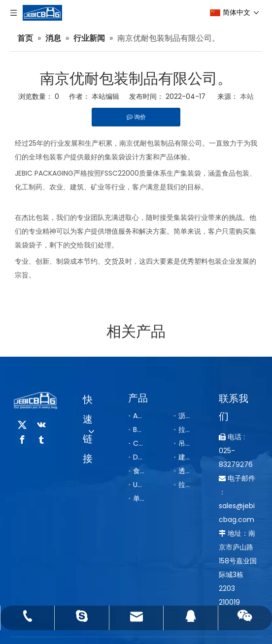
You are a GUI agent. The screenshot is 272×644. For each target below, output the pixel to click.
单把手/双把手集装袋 (138, 498)
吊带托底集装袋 (184, 443)
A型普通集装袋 (138, 416)
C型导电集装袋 (138, 443)
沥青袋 (184, 416)
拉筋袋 (184, 429)
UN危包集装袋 (138, 485)
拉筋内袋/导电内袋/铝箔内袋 (184, 485)
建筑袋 (184, 457)
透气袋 (184, 471)
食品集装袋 (138, 471)
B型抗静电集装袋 (138, 429)
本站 (247, 96)
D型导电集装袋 (138, 457)
